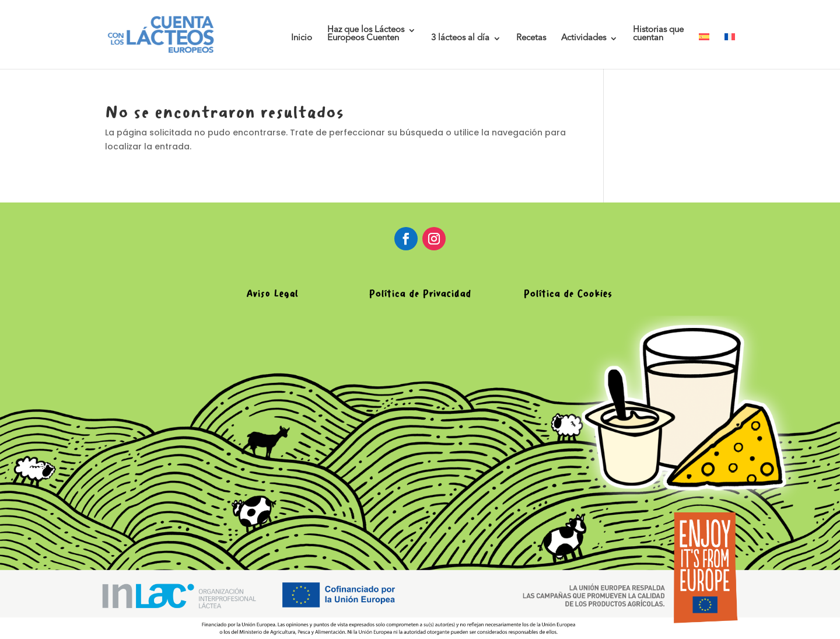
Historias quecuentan (658, 34)
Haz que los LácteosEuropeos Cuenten (366, 34)
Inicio (302, 39)
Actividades (584, 39)
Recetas (531, 39)
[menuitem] (704, 51)
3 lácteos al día (460, 39)
